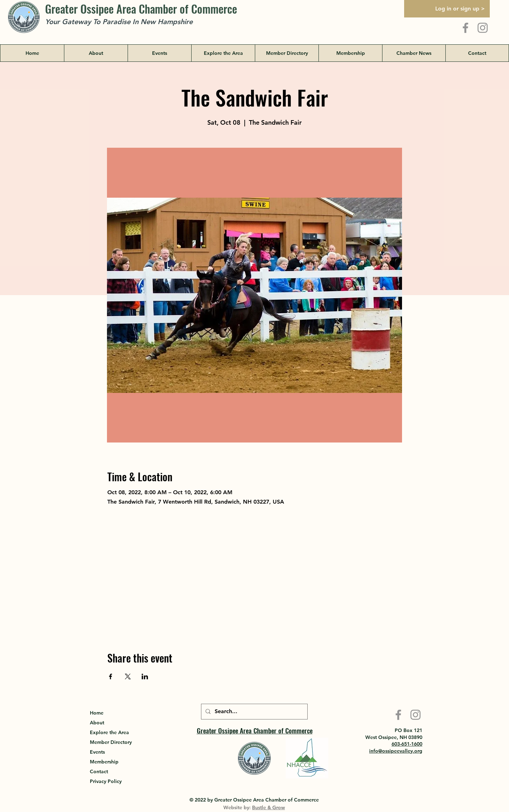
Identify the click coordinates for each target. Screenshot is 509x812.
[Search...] (254, 712)
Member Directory (111, 742)
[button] (223, 53)
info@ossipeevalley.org (396, 751)
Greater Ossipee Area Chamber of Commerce (141, 9)
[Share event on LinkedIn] (145, 676)
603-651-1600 (407, 744)
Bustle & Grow (268, 807)
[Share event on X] (128, 676)
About (97, 723)
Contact (99, 771)
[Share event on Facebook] (111, 676)
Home (97, 713)
